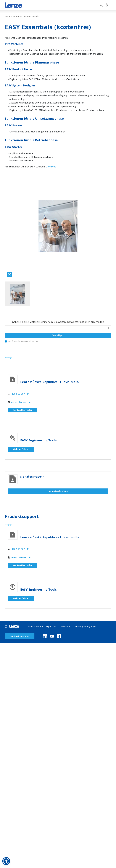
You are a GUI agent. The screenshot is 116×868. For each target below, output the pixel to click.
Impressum (51, 626)
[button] (6, 861)
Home (8, 16)
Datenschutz (66, 626)
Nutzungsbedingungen (85, 626)
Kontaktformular (23, 410)
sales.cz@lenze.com (21, 402)
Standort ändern (35, 626)
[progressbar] (8, 358)
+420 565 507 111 (20, 394)
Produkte (17, 16)
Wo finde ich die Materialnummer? (24, 341)
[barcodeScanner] (108, 328)
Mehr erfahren (21, 449)
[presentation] (6, 341)
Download (51, 167)
